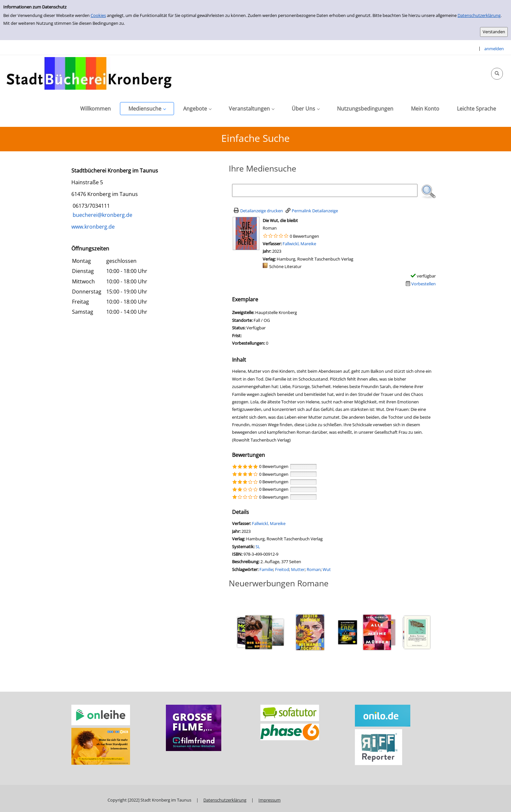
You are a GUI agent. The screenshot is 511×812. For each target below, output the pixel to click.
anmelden (494, 49)
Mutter (298, 569)
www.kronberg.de (93, 227)
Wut (327, 569)
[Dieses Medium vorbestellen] (420, 284)
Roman (314, 569)
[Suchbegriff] (325, 190)
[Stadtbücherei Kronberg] (89, 73)
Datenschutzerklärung (479, 15)
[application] (147, 109)
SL (258, 547)
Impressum (270, 800)
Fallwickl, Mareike (299, 244)
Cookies (98, 15)
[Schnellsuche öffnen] (497, 74)
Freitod (282, 569)
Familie (266, 569)
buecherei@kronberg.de (102, 215)
